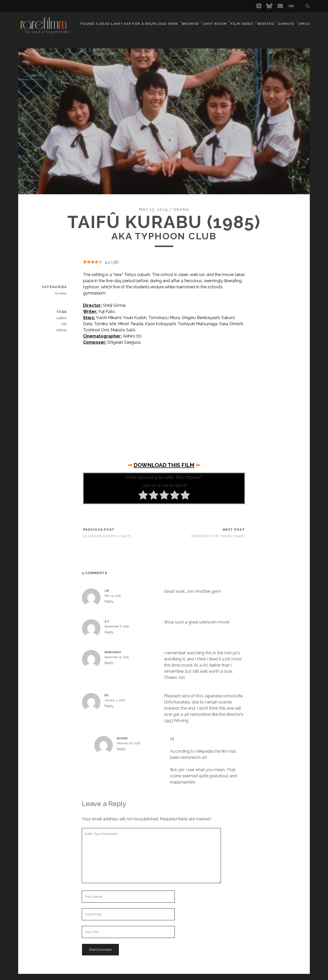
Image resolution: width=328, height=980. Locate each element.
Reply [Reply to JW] (109, 601)
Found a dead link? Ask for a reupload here (128, 22)
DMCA (304, 22)
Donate (286, 22)
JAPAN (61, 330)
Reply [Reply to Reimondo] (109, 663)
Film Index (240, 22)
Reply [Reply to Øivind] (121, 749)
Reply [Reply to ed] (109, 706)
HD (64, 324)
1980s (62, 318)
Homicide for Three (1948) (218, 536)
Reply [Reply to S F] (109, 632)
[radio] (143, 496)
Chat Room (213, 22)
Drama (181, 210)
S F (107, 621)
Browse (188, 22)
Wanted (265, 22)
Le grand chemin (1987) (107, 536)
